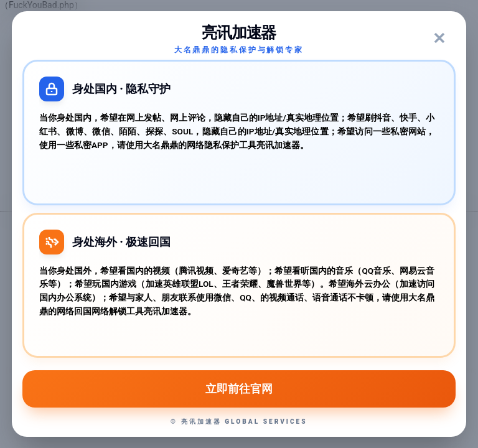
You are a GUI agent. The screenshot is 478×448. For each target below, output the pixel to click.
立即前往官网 (239, 389)
